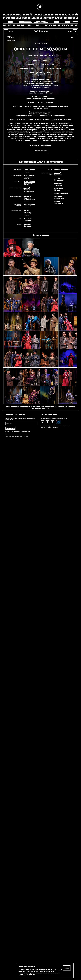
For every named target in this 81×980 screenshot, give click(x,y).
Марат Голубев (29, 182)
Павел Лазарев (30, 176)
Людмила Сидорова (58, 184)
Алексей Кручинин (58, 174)
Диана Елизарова (61, 193)
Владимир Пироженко (59, 197)
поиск (70, 31)
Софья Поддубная (59, 179)
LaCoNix (26, 437)
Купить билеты (41, 151)
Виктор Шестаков (27, 211)
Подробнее (31, 975)
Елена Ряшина (29, 169)
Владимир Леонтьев (27, 220)
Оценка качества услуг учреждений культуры (18, 432)
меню (11, 31)
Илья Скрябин (29, 204)
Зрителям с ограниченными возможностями (18, 434)
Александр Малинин (28, 197)
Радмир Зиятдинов (59, 202)
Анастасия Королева (28, 225)
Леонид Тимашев (61, 169)
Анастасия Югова (59, 189)
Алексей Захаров (27, 189)
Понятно (67, 968)
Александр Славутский (41, 408)
